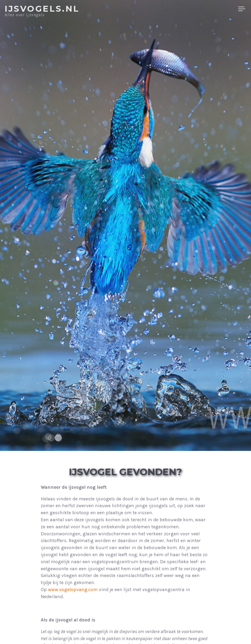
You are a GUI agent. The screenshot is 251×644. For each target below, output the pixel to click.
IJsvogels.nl (42, 9)
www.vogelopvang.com (73, 590)
